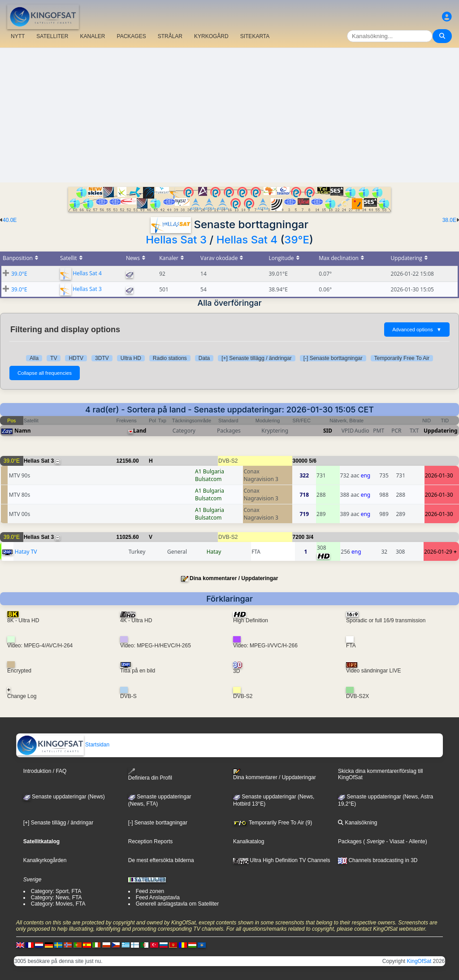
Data (204, 358)
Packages (350, 841)
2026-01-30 (439, 475)
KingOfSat (419, 961)
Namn (22, 431)
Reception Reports (150, 841)
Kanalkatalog (249, 841)
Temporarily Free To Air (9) (273, 823)
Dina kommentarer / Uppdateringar (234, 578)
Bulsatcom (208, 479)
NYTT (18, 36)
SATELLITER (52, 36)
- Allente (415, 841)
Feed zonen (150, 891)
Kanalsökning (357, 823)
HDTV (76, 358)
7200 (299, 537)
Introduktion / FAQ (45, 771)
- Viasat (394, 841)
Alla (34, 358)
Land (140, 431)
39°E (297, 240)
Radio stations (170, 358)
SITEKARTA (255, 36)
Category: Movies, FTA (58, 904)
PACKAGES (132, 36)
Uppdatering (441, 431)
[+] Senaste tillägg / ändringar (256, 358)
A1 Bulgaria (210, 471)
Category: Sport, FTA (56, 891)
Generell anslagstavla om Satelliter (177, 904)
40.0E (10, 220)
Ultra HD (131, 358)
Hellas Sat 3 (176, 240)
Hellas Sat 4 (247, 240)
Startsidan (63, 745)
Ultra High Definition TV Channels (282, 860)
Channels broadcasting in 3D (378, 860)
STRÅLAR (170, 36)
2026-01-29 (438, 552)
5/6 (313, 461)
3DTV (102, 358)
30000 (300, 461)
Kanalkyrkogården (45, 860)
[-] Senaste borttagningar (333, 358)
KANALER (92, 36)
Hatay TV (26, 552)
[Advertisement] (229, 115)
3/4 (310, 537)
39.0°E (19, 274)
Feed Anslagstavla (158, 898)
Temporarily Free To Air (402, 358)
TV (54, 358)
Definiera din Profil (150, 774)
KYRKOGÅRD (211, 36)
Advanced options (417, 330)
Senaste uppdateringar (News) (64, 797)
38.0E (449, 220)
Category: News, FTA (56, 898)
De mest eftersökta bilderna (161, 860)
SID (328, 431)
